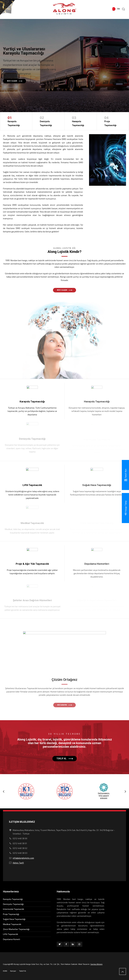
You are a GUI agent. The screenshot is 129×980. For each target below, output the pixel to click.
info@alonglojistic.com (23, 858)
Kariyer (13, 971)
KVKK (5, 971)
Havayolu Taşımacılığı (81, 121)
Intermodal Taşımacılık (14, 909)
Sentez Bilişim (96, 964)
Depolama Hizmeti (12, 939)
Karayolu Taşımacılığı (16, 121)
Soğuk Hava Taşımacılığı (14, 919)
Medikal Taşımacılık (12, 924)
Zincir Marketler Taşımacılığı (16, 929)
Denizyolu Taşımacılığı (48, 121)
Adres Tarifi (18, 863)
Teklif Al (23, 971)
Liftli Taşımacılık (11, 934)
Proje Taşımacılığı (113, 121)
